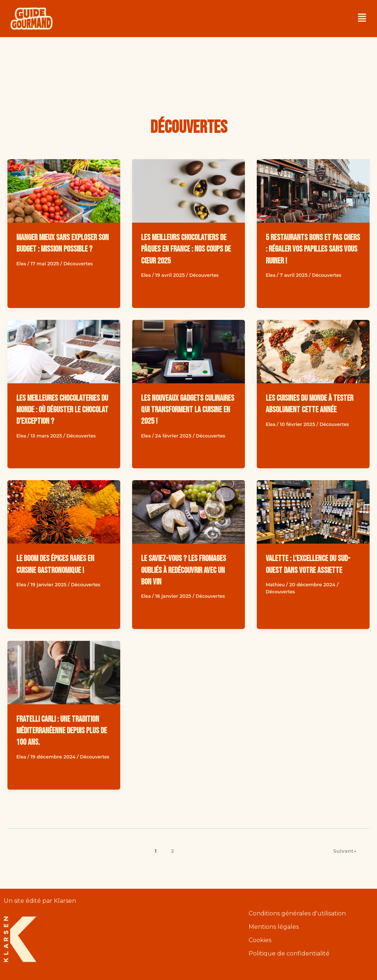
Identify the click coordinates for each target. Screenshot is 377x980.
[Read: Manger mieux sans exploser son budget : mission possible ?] (64, 191)
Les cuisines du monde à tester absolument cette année (306, 409)
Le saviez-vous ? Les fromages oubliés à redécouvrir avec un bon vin (187, 570)
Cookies (260, 940)
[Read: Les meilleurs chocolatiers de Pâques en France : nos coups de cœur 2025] (188, 191)
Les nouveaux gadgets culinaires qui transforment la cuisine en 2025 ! (186, 409)
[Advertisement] (188, 65)
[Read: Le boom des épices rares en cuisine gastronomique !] (64, 512)
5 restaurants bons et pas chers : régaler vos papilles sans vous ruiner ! (310, 249)
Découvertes (80, 275)
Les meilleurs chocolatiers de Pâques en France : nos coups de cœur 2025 (188, 249)
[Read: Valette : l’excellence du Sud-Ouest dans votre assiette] (313, 512)
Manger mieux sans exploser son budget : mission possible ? (62, 249)
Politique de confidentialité (289, 954)
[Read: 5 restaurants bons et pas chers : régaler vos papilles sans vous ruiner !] (313, 191)
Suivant (344, 858)
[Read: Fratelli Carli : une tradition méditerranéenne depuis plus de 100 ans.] (64, 673)
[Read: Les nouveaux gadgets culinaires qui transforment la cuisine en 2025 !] (188, 352)
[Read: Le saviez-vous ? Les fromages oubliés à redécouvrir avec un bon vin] (188, 512)
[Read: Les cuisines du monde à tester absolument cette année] (313, 352)
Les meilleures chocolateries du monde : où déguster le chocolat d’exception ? (63, 409)
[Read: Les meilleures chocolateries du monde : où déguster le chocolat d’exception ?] (64, 352)
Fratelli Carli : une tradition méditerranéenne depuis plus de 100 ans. (62, 730)
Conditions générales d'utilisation (297, 914)
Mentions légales (274, 927)
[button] (362, 19)
